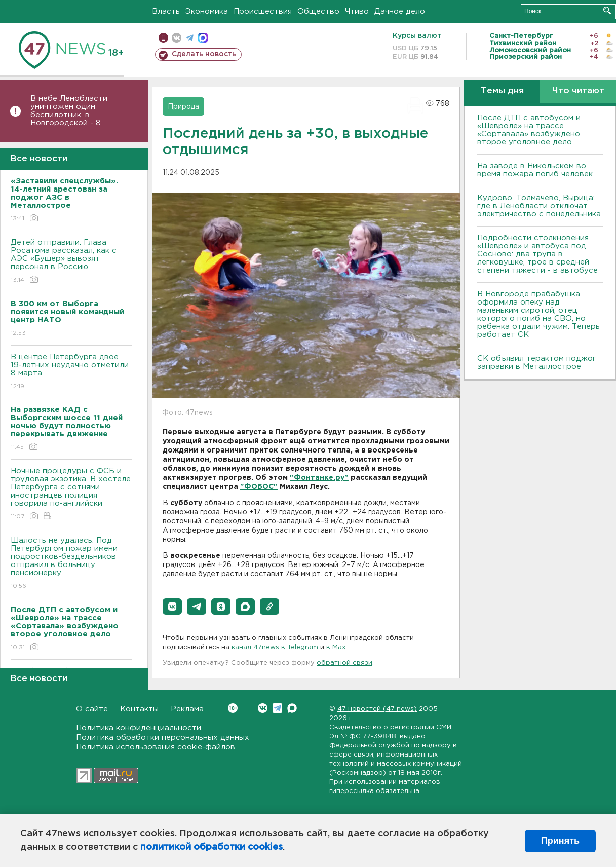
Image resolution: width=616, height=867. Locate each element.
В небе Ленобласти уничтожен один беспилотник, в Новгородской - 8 (69, 111)
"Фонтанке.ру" (319, 478)
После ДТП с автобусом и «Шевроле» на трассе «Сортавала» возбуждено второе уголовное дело (529, 130)
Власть (166, 11)
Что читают (578, 91)
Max (292, 708)
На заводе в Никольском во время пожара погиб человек (535, 170)
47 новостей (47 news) (377, 709)
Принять (560, 841)
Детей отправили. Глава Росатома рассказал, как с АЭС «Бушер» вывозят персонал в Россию (71, 262)
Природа (183, 107)
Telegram (277, 708)
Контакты (139, 709)
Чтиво (357, 11)
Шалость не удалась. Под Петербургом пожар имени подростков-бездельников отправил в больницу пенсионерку (71, 564)
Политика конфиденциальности (139, 728)
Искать (607, 10)
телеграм (190, 38)
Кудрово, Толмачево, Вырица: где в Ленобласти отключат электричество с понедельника (539, 206)
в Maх (336, 647)
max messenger (203, 38)
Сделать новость (204, 54)
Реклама (187, 709)
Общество (318, 11)
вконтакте (177, 38)
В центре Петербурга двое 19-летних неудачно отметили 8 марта (71, 372)
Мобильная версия (163, 38)
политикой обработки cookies (211, 847)
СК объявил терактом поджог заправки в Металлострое (537, 363)
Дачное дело (400, 11)
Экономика (207, 11)
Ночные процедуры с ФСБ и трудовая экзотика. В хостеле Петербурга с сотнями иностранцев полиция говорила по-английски (71, 494)
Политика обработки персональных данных (163, 738)
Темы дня (502, 91)
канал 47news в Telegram (275, 647)
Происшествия (263, 11)
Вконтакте (233, 708)
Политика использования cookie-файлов (156, 747)
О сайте (92, 709)
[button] (172, 607)
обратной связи (344, 663)
